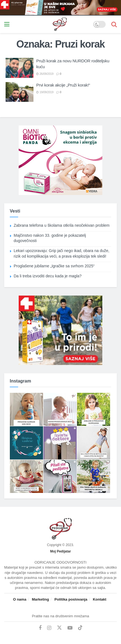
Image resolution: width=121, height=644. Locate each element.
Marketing (40, 599)
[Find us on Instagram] (49, 628)
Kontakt (100, 599)
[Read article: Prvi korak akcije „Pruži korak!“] (20, 92)
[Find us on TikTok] (80, 628)
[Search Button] (114, 24)
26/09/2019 (45, 74)
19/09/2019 (45, 92)
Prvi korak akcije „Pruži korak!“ (63, 85)
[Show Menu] (7, 24)
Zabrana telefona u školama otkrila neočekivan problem (62, 225)
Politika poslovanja (71, 599)
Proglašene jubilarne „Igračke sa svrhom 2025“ (54, 266)
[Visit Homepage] (51, 24)
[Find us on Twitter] (59, 628)
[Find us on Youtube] (70, 628)
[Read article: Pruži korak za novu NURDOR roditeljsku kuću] (20, 68)
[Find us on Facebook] (40, 628)
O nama (20, 599)
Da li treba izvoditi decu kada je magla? (48, 276)
